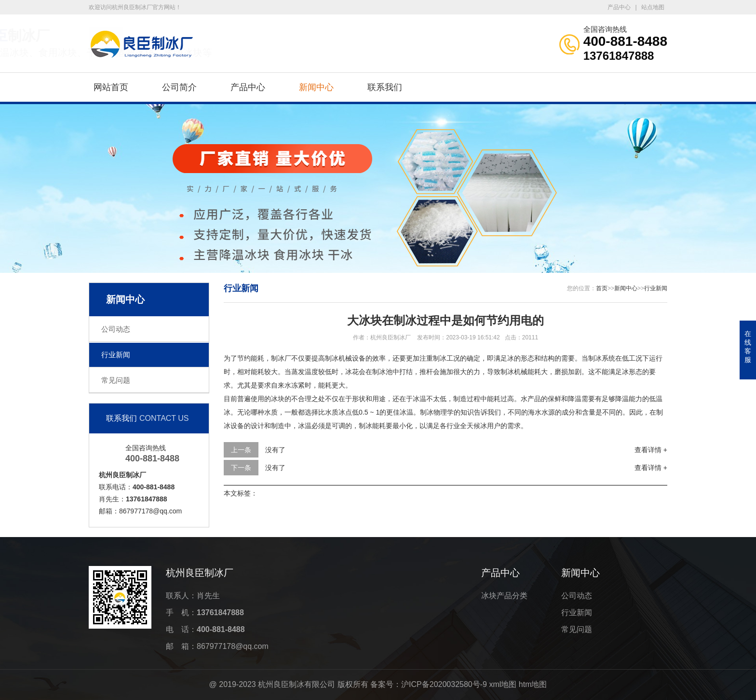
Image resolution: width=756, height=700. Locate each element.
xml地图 (503, 684)
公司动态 (116, 329)
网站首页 (111, 87)
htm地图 (533, 684)
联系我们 (385, 87)
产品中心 (619, 7)
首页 (602, 288)
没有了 (275, 450)
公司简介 (179, 87)
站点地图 (653, 7)
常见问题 (116, 380)
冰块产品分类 (504, 596)
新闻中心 (316, 87)
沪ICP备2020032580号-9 (444, 684)
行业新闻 (116, 355)
